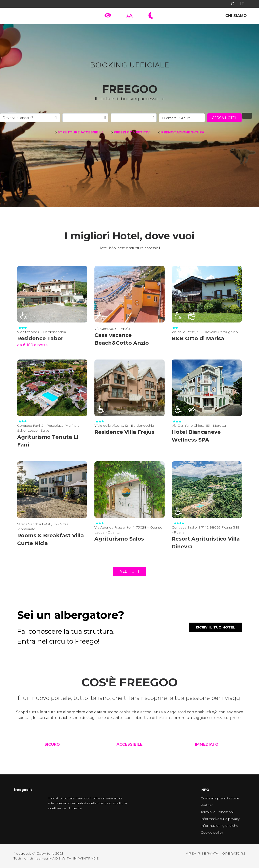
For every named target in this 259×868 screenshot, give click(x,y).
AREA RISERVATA (202, 853)
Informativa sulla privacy (220, 819)
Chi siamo (236, 16)
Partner (207, 805)
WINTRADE (89, 858)
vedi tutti (130, 571)
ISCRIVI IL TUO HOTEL (215, 627)
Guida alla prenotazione (220, 798)
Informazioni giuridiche (219, 826)
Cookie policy (212, 832)
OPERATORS (234, 853)
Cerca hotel (224, 118)
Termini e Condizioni (217, 812)
